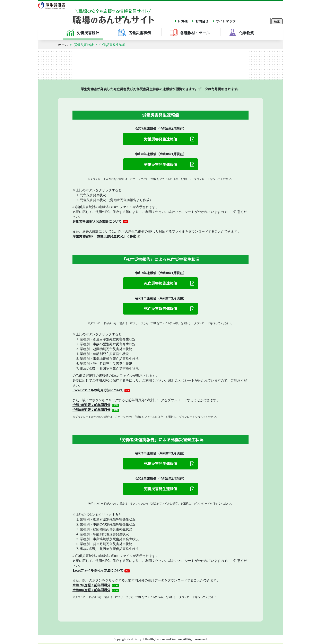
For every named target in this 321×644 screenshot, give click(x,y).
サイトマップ (226, 21)
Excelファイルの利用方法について (98, 390)
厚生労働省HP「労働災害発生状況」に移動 (104, 236)
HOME (183, 21)
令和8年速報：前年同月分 (91, 410)
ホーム (63, 45)
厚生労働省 (54, 5)
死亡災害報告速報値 (160, 283)
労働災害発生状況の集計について (97, 221)
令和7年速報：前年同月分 (91, 405)
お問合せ (202, 21)
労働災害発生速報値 (160, 139)
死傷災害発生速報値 (160, 463)
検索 (277, 21)
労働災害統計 (84, 45)
